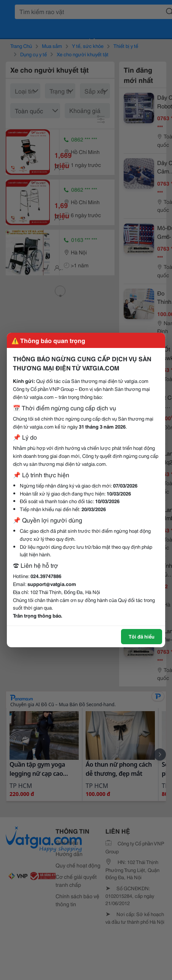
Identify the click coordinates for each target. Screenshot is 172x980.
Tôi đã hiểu (142, 636)
